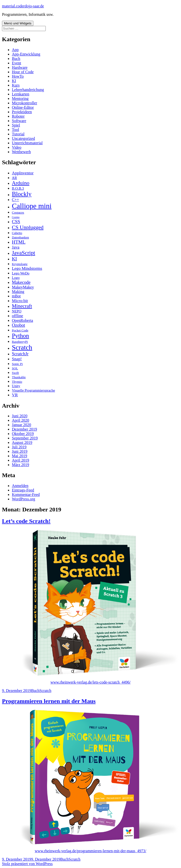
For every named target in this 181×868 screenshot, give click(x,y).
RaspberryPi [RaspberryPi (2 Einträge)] (20, 342)
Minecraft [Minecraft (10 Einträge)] (22, 306)
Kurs (16, 85)
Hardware (20, 67)
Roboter (18, 116)
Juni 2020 (20, 416)
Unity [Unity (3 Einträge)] (16, 386)
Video (17, 147)
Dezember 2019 (24, 429)
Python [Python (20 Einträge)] (20, 336)
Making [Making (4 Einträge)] (18, 292)
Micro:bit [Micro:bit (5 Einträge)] (20, 301)
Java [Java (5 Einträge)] (16, 247)
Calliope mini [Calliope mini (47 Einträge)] (32, 206)
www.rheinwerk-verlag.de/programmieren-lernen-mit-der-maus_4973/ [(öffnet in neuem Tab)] (91, 851)
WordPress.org (23, 499)
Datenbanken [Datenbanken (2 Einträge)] (20, 237)
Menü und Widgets (18, 23)
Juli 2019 (19, 447)
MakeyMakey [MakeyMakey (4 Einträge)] (23, 287)
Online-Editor (23, 107)
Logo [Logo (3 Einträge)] (16, 278)
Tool (15, 130)
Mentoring (20, 99)
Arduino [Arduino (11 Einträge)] (21, 183)
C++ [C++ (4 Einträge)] (15, 200)
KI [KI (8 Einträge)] (14, 259)
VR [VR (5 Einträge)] (15, 395)
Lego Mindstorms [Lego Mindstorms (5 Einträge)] (27, 268)
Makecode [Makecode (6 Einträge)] (21, 282)
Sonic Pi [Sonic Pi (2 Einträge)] (17, 364)
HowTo (18, 76)
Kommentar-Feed (26, 495)
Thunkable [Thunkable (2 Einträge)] (19, 377)
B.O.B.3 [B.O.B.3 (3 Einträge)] (18, 188)
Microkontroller (24, 103)
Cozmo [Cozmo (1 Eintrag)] (16, 217)
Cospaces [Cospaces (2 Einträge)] (18, 212)
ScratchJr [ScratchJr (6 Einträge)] (20, 354)
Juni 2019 (20, 451)
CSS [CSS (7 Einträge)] (16, 222)
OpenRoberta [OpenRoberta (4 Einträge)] (23, 320)
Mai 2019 (20, 456)
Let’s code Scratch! (26, 521)
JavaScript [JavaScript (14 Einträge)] (23, 253)
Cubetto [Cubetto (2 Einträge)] (17, 233)
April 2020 (21, 420)
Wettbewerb (21, 152)
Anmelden (20, 486)
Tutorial (18, 134)
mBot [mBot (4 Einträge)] (16, 296)
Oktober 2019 (23, 434)
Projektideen (22, 112)
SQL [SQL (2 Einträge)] (15, 368)
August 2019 (22, 443)
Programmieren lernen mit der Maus (49, 701)
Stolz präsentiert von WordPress (27, 864)
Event (16, 63)
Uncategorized (23, 138)
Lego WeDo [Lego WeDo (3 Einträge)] (21, 273)
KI (14, 81)
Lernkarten (21, 94)
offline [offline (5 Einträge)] (17, 316)
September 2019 (25, 438)
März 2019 (21, 465)
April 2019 (21, 460)
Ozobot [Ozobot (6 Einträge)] (18, 325)
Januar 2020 (22, 425)
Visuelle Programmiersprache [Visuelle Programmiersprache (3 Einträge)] (33, 390)
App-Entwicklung (26, 54)
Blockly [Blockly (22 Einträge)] (22, 194)
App (15, 50)
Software (19, 121)
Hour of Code (23, 72)
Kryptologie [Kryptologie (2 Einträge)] (20, 264)
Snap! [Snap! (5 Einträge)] (17, 359)
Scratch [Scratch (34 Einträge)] (22, 347)
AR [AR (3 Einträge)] (14, 178)
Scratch (45, 691)
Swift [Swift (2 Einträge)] (15, 373)
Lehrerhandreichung (28, 90)
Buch (16, 59)
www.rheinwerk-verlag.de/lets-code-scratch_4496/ (90, 682)
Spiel (16, 125)
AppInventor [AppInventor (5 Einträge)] (23, 173)
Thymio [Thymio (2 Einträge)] (17, 382)
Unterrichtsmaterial (27, 143)
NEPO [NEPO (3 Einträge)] (17, 311)
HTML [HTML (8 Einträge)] (19, 242)
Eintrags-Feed (23, 490)
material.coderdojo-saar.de (23, 6)
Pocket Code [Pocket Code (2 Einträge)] (20, 330)
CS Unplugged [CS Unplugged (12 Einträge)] (28, 227)
